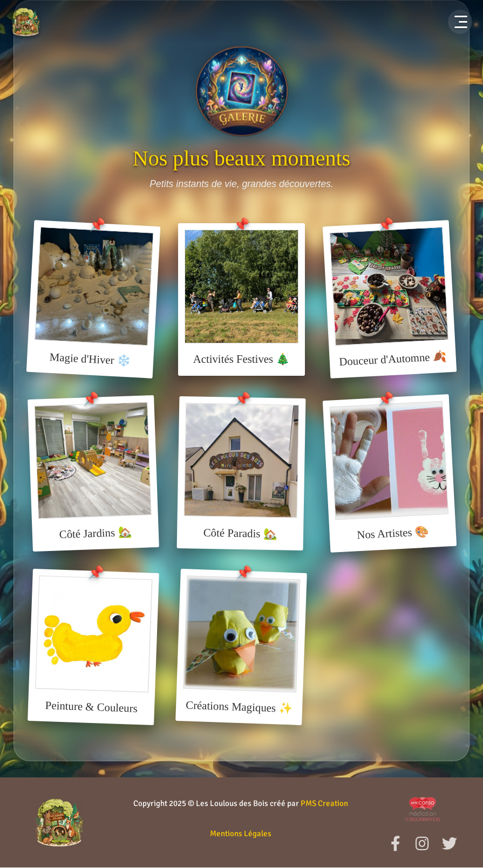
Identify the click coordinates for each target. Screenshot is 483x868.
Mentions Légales (241, 833)
